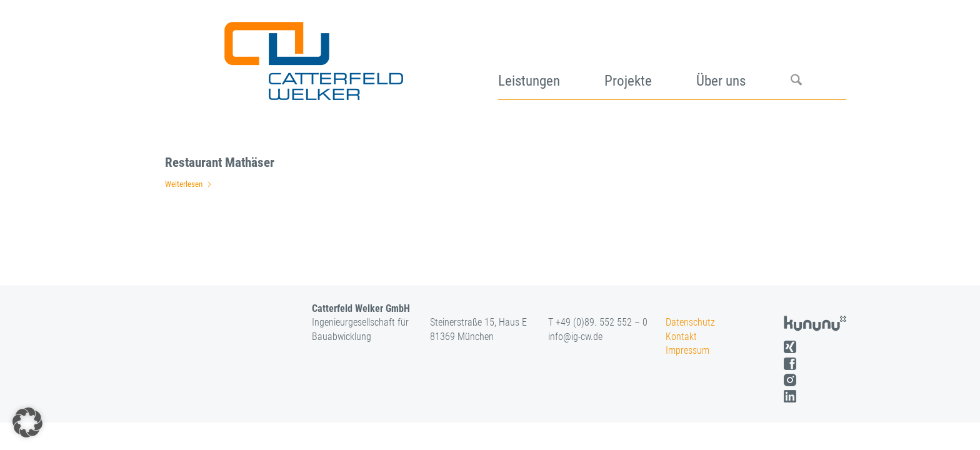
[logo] (312, 56)
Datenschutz (690, 322)
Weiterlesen (189, 184)
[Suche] (818, 56)
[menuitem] (551, 56)
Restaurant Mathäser (220, 162)
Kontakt (681, 337)
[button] (27, 422)
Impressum (687, 350)
